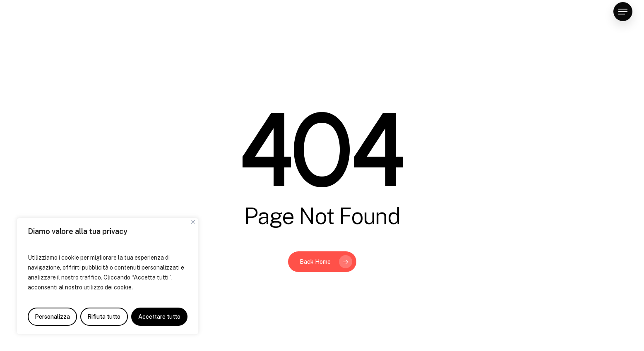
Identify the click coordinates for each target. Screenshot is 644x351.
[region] (108, 276)
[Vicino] (193, 222)
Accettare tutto (159, 317)
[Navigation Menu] (623, 12)
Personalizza (52, 317)
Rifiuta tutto (104, 317)
